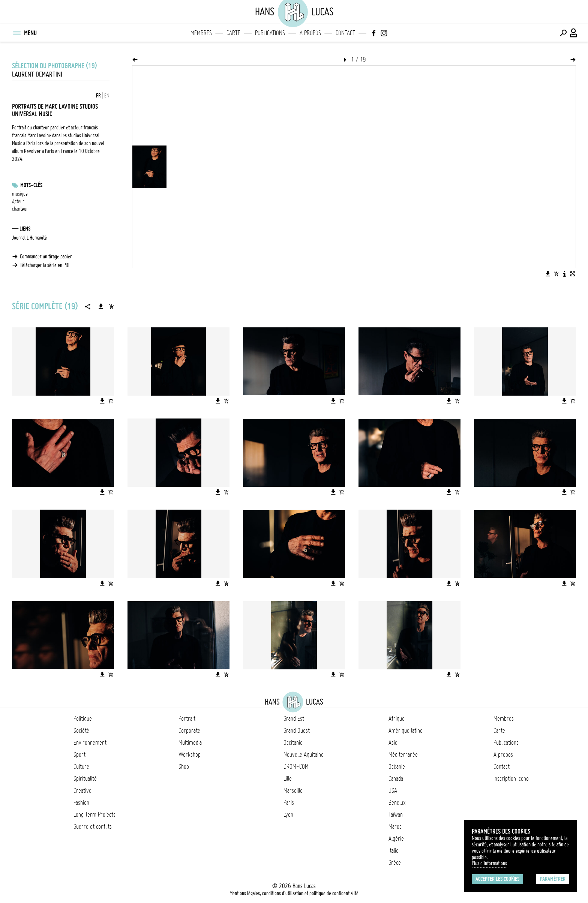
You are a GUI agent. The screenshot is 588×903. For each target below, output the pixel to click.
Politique (83, 718)
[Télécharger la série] (101, 306)
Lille (288, 778)
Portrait (187, 718)
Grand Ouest (297, 730)
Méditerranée (403, 754)
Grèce (395, 862)
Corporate (189, 730)
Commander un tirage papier (46, 256)
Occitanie (293, 742)
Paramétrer (553, 879)
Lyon (288, 814)
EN (107, 96)
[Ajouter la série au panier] (111, 306)
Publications (270, 33)
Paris (289, 802)
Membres (201, 33)
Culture (81, 766)
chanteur (20, 209)
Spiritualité (85, 778)
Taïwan (396, 814)
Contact (345, 33)
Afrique (397, 718)
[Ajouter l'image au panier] (556, 274)
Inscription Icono (511, 778)
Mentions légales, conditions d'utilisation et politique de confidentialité (294, 893)
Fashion (81, 802)
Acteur (18, 201)
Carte (233, 33)
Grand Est (294, 718)
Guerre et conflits (93, 826)
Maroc (395, 826)
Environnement (90, 742)
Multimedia (190, 742)
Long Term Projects (94, 814)
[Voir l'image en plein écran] (573, 274)
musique (20, 194)
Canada (396, 778)
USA (393, 790)
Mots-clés (31, 185)
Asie (393, 742)
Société (81, 730)
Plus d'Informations (489, 863)
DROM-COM (296, 766)
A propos (310, 33)
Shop (184, 766)
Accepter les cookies (497, 879)
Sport (79, 754)
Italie (394, 850)
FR (98, 96)
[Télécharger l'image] (548, 274)
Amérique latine (406, 730)
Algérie (396, 838)
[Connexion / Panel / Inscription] (574, 33)
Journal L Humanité (29, 238)
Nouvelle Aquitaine (304, 754)
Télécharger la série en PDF (45, 265)
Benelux (397, 802)
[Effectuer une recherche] (563, 33)
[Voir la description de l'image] (564, 274)
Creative (82, 790)
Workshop (190, 754)
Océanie (397, 766)
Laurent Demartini (37, 74)
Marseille (293, 790)
